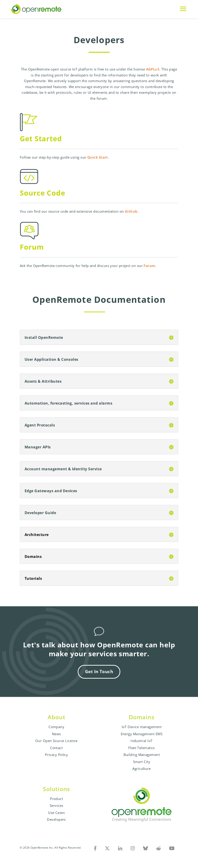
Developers (56, 819)
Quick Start (98, 157)
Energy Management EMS (142, 734)
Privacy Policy (56, 755)
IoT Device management (142, 727)
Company (56, 727)
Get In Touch (99, 672)
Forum (149, 266)
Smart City (142, 762)
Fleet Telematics (142, 748)
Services (57, 805)
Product (56, 799)
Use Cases (56, 813)
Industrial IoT (141, 741)
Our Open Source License (56, 741)
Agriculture (141, 769)
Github (131, 211)
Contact (56, 748)
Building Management (142, 755)
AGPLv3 (153, 69)
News (57, 734)
